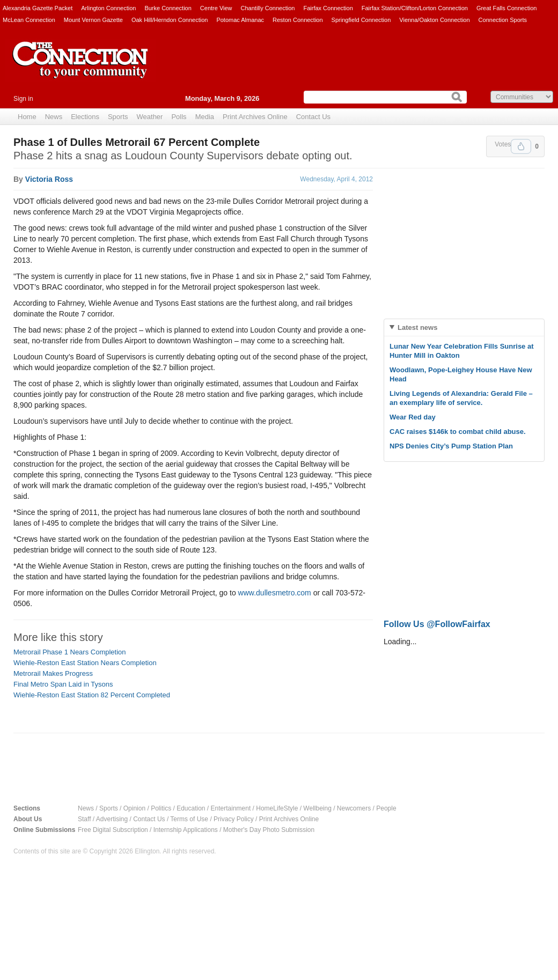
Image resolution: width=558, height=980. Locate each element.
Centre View (216, 8)
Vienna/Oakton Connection (434, 20)
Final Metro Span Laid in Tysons (63, 684)
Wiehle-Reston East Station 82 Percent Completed (92, 695)
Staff (84, 819)
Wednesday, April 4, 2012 (336, 179)
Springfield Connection (361, 20)
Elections (85, 117)
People (386, 808)
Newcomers (354, 808)
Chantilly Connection (268, 8)
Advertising (112, 819)
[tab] (464, 327)
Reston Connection (298, 20)
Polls (179, 117)
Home (27, 117)
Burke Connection (168, 8)
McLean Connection (29, 20)
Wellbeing (317, 808)
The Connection (80, 68)
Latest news (417, 327)
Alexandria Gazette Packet (38, 8)
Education (191, 808)
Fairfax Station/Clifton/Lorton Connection (415, 8)
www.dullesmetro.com (275, 593)
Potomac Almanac (240, 20)
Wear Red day (413, 417)
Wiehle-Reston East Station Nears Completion (85, 663)
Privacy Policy (234, 819)
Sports (118, 117)
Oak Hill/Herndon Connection (170, 20)
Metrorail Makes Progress (53, 673)
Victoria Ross (49, 179)
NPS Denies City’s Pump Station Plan (451, 446)
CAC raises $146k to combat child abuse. (458, 432)
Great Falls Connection (507, 8)
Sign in (23, 99)
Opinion (134, 808)
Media (205, 117)
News (54, 117)
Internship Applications (186, 830)
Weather (150, 117)
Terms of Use (189, 819)
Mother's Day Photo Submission (269, 830)
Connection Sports (503, 20)
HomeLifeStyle (277, 808)
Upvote (521, 146)
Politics (161, 808)
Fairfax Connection (328, 8)
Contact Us (313, 117)
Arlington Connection (108, 8)
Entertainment (231, 808)
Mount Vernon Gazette (93, 20)
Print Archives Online (255, 117)
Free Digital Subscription (113, 830)
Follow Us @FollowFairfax (437, 624)
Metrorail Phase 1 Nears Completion (70, 652)
